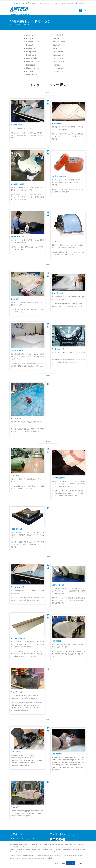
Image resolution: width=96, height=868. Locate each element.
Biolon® (15, 807)
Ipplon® (15, 299)
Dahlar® (15, 476)
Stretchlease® (58, 478)
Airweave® (57, 123)
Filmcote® (57, 641)
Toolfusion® (17, 529)
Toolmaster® (58, 349)
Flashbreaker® (59, 176)
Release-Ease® (18, 638)
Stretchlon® (57, 293)
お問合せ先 (56, 3)
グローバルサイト (45, 3)
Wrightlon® (16, 125)
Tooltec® (56, 242)
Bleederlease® (18, 184)
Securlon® (16, 418)
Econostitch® (58, 585)
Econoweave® (17, 587)
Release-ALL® (17, 236)
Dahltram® (16, 752)
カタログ (34, 3)
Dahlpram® (57, 754)
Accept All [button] (71, 863)
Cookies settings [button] (60, 863)
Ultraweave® (17, 350)
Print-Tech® (16, 692)
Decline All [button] (81, 863)
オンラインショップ (21, 3)
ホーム (12, 25)
